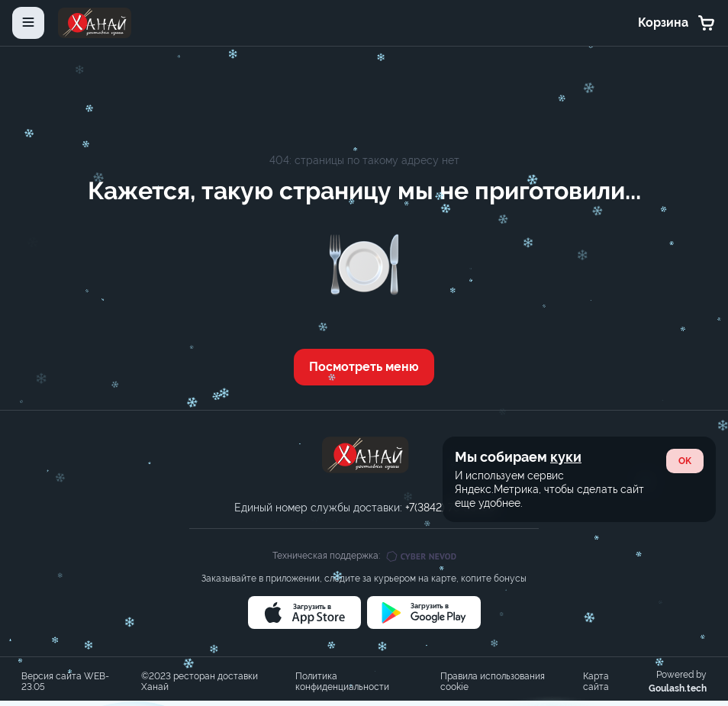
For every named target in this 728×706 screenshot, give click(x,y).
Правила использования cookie (493, 682)
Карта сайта (596, 682)
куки (566, 457)
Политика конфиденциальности (342, 682)
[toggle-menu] (28, 23)
